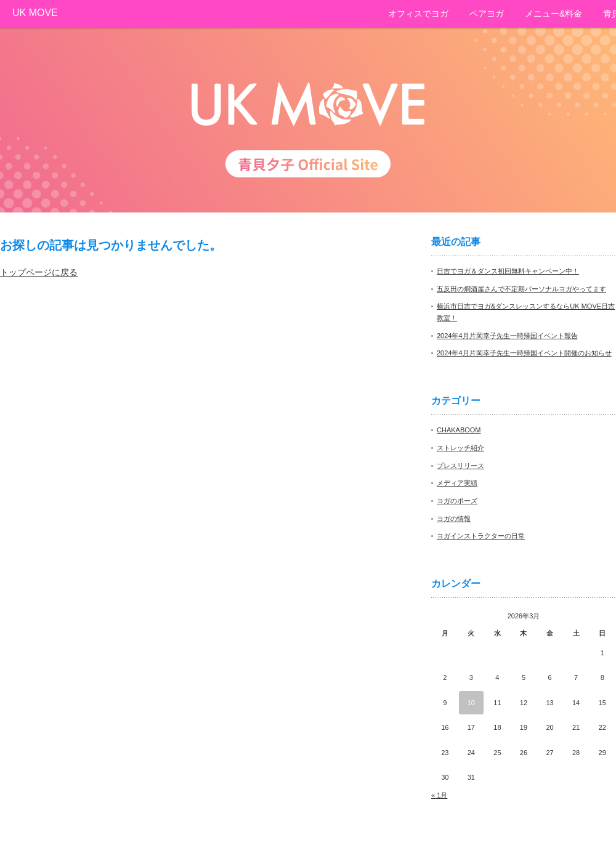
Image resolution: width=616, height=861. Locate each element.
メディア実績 (457, 483)
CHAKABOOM (459, 430)
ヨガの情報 (454, 519)
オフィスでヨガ (418, 14)
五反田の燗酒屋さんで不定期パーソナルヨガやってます (521, 289)
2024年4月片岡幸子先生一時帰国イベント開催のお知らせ (524, 353)
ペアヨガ (487, 14)
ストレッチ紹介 (460, 448)
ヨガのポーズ (457, 501)
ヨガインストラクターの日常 (481, 536)
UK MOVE (35, 13)
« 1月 (439, 795)
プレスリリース (460, 466)
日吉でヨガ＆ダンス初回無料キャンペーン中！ (508, 271)
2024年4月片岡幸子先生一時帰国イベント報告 (507, 336)
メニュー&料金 (553, 14)
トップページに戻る (39, 272)
